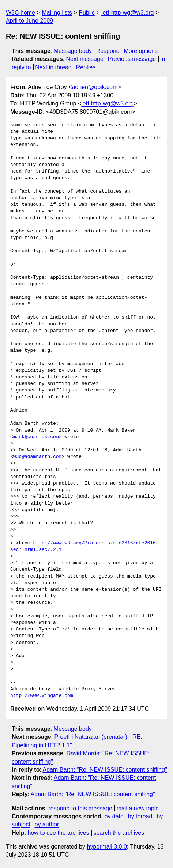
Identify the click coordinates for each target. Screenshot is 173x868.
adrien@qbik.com (95, 87)
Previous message (132, 59)
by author (47, 824)
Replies (86, 67)
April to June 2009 (29, 21)
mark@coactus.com (36, 437)
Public (87, 13)
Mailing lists (57, 13)
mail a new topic (138, 808)
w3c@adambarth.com (37, 457)
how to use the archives (59, 833)
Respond (108, 51)
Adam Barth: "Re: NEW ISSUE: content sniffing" (105, 770)
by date (114, 816)
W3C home (20, 13)
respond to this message (80, 808)
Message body (73, 51)
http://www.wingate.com (42, 696)
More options (141, 51)
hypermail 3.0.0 (107, 847)
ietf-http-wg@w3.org (127, 13)
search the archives (119, 833)
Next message (85, 59)
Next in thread (53, 67)
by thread (140, 816)
